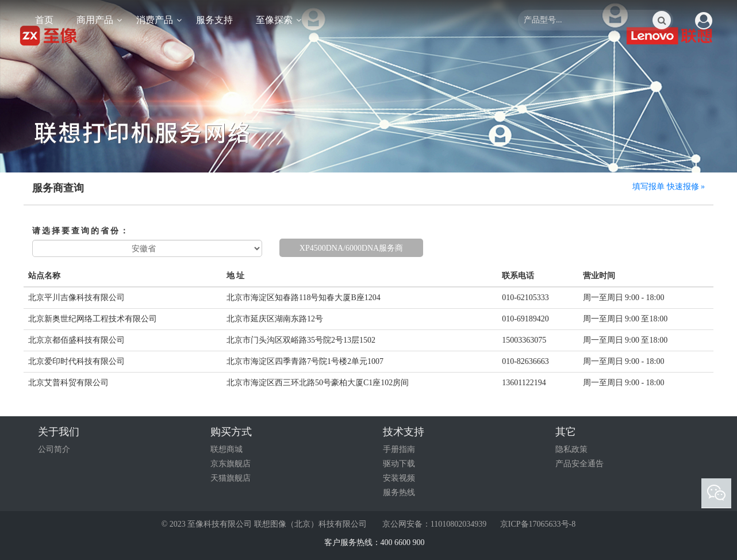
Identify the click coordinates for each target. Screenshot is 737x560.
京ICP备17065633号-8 (538, 524)
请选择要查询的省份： (81, 231)
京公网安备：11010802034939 (433, 524)
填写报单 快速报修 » (669, 187)
